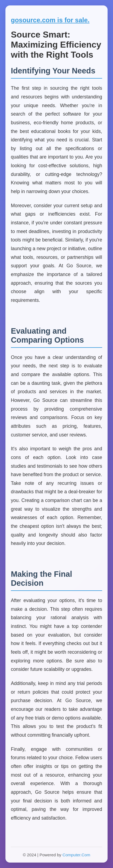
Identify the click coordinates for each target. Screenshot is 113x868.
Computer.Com (76, 855)
